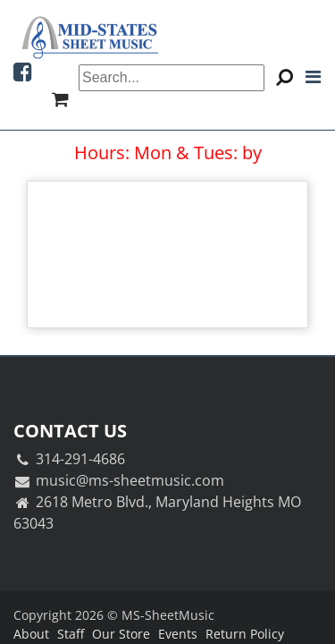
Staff (71, 634)
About (31, 634)
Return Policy (245, 634)
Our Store (121, 634)
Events (178, 634)
